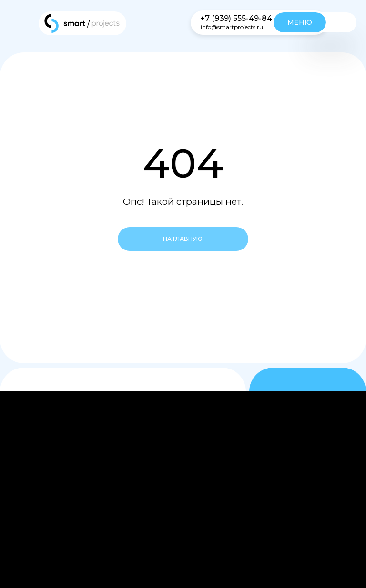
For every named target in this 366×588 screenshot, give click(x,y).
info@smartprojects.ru (232, 27)
